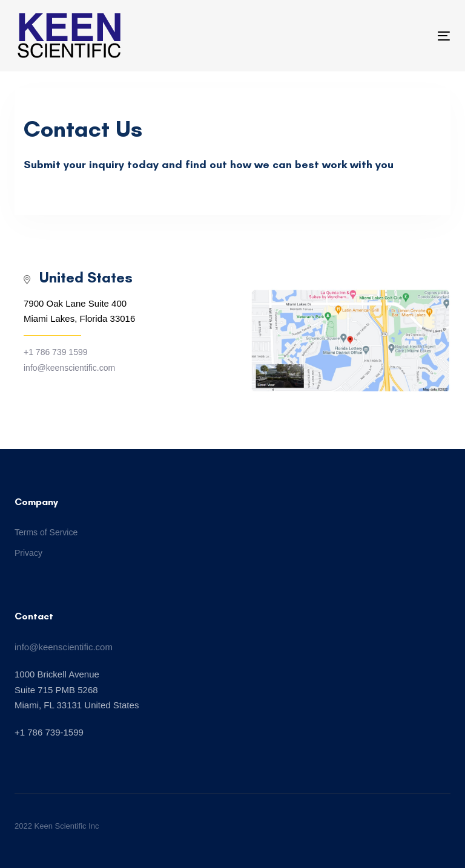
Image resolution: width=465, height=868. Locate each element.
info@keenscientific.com (64, 647)
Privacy (28, 553)
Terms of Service (46, 532)
